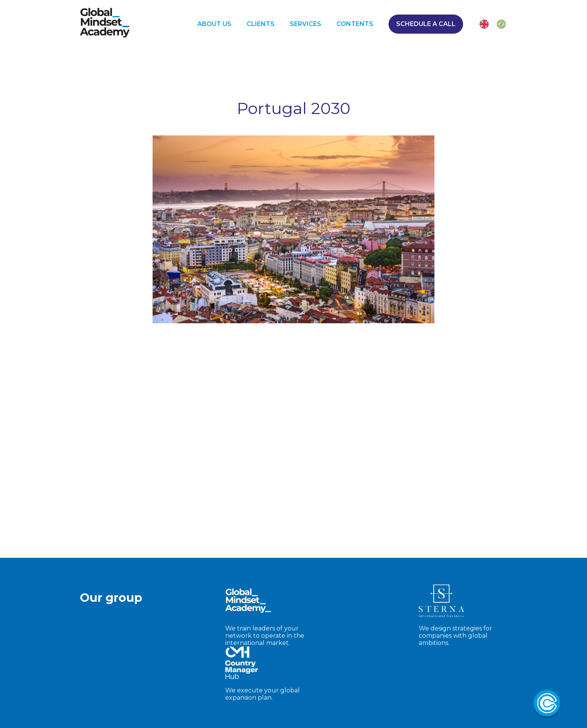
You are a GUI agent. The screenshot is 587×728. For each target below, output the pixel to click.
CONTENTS (355, 27)
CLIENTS (261, 27)
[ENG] (484, 27)
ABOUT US (214, 27)
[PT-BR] (501, 27)
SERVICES (306, 27)
